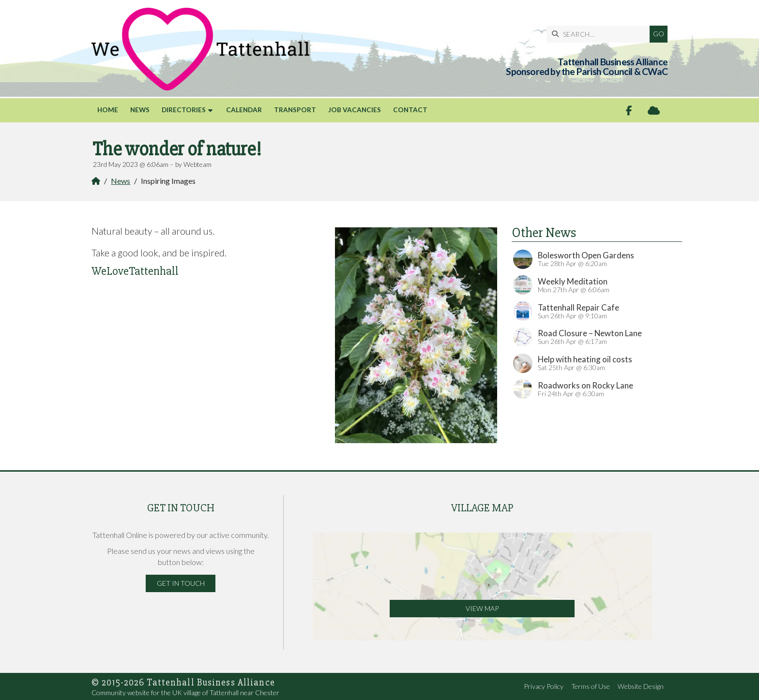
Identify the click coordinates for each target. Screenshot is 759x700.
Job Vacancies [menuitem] (355, 110)
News (121, 181)
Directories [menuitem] (184, 110)
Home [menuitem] (108, 110)
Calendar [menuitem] (244, 110)
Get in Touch (181, 583)
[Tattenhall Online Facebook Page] (629, 111)
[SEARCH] (600, 34)
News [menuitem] (140, 110)
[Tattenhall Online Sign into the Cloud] (654, 111)
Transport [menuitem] (295, 110)
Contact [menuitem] (410, 110)
